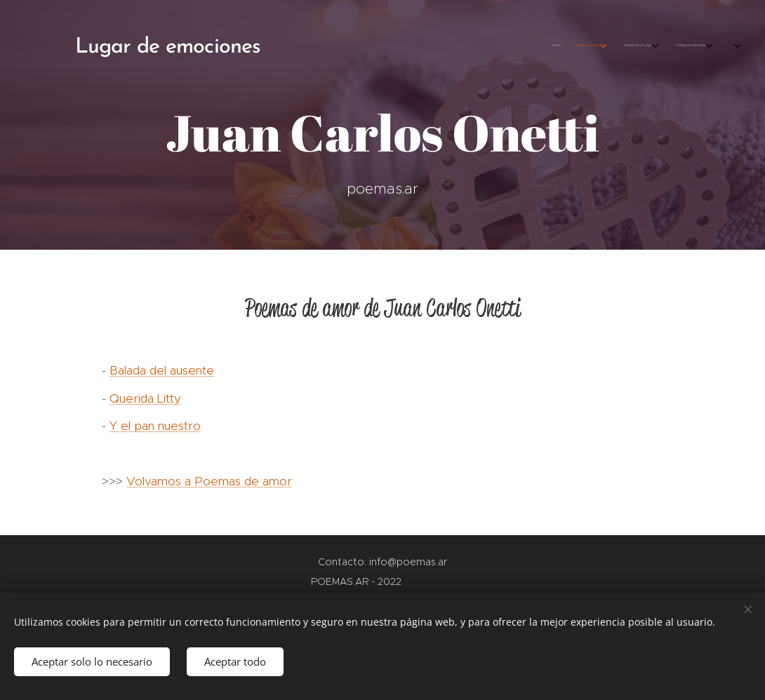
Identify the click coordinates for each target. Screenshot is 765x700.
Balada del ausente (162, 370)
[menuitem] (591, 46)
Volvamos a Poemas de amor (209, 481)
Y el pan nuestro (155, 426)
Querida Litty (145, 398)
